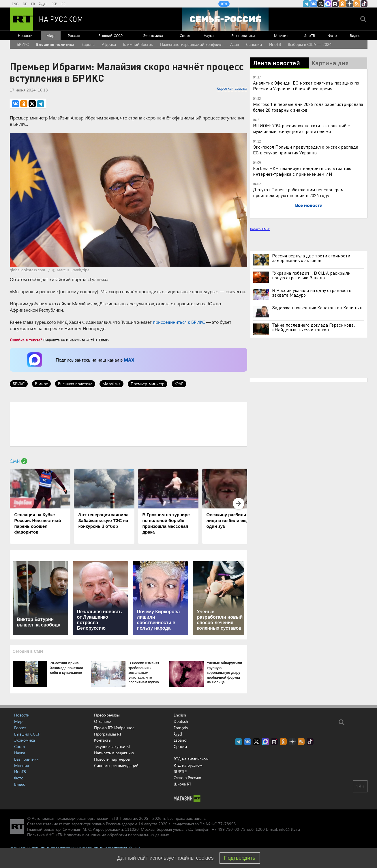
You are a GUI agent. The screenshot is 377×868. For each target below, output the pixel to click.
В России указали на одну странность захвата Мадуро (312, 293)
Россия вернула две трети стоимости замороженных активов (311, 258)
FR (33, 4)
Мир (50, 35)
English (180, 715)
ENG (15, 4)
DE (25, 4)
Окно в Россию (187, 778)
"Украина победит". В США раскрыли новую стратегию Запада (311, 275)
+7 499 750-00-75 (228, 829)
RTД (224, 4)
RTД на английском (191, 759)
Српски (180, 747)
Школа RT (182, 784)
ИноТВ (309, 35)
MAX (129, 360)
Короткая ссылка (232, 88)
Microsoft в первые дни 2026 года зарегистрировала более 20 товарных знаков (308, 107)
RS (63, 4)
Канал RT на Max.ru (328, 4)
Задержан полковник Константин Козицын (317, 308)
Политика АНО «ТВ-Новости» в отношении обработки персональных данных (98, 835)
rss (357, 4)
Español (180, 740)
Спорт (185, 35)
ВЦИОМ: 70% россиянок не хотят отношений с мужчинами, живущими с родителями (301, 128)
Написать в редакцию (114, 753)
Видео (355, 35)
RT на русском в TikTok (364, 4)
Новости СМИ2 (260, 229)
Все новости (309, 205)
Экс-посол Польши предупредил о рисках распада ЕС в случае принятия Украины (306, 150)
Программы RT (108, 734)
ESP (54, 4)
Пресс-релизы (107, 715)
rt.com (65, 824)
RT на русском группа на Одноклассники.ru (342, 4)
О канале (102, 721)
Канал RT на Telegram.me (306, 4)
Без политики (243, 35)
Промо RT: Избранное (114, 728)
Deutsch (181, 721)
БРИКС (23, 44)
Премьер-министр (148, 384)
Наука (209, 35)
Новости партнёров (112, 759)
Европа (88, 44)
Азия (235, 44)
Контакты (103, 740)
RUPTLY (180, 771)
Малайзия (111, 384)
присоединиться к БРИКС (179, 322)
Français (181, 728)
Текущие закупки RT (112, 746)
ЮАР (179, 384)
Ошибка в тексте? (26, 340)
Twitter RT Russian (321, 4)
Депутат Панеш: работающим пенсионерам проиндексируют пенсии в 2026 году (298, 192)
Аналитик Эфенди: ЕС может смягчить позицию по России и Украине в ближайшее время (306, 86)
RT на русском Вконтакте (314, 4)
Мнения (281, 35)
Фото (333, 35)
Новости (25, 35)
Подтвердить (240, 858)
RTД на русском (188, 765)
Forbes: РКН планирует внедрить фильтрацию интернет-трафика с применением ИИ (302, 171)
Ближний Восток (138, 44)
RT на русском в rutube (335, 4)
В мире (41, 384)
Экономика (153, 35)
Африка (109, 44)
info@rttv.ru (289, 829)
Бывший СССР (110, 35)
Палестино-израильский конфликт (192, 44)
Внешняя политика (55, 44)
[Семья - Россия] (225, 19)
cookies (205, 858)
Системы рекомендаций (116, 765)
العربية (43, 4)
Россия (74, 35)
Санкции (254, 44)
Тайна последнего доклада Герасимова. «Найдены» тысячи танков (313, 327)
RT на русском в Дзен (350, 4)
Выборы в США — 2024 (310, 44)
